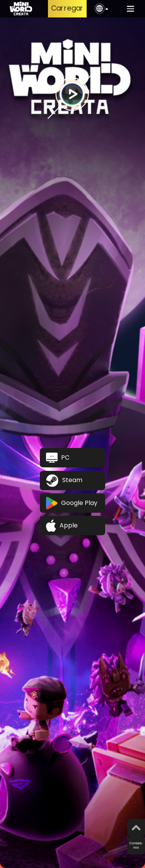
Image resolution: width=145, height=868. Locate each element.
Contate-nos (136, 845)
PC (58, 458)
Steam (64, 481)
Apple (62, 526)
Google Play (72, 503)
